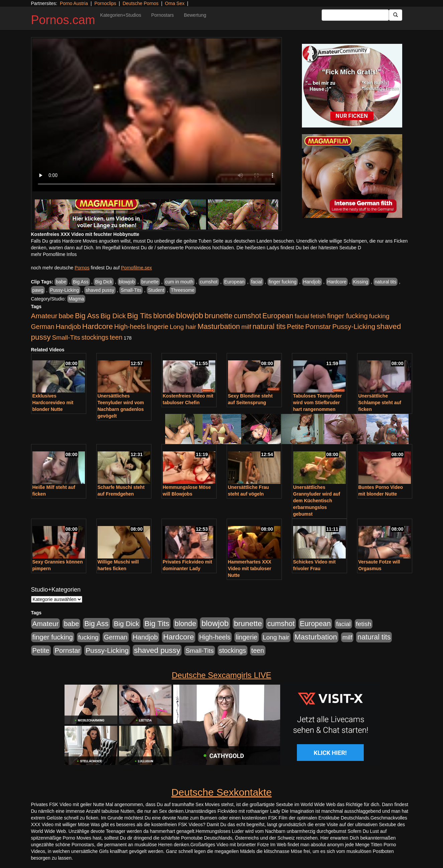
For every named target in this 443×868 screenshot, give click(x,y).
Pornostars (162, 15)
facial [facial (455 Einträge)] (302, 316)
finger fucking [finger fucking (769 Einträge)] (347, 316)
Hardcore (337, 282)
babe (61, 282)
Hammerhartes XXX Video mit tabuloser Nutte (250, 569)
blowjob (127, 282)
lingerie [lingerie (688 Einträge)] (158, 327)
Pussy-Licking (65, 290)
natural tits (386, 282)
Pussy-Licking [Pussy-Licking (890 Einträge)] (354, 326)
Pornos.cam (63, 20)
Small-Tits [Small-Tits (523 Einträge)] (66, 337)
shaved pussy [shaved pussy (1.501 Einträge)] (157, 650)
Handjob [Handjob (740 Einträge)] (68, 327)
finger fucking (283, 282)
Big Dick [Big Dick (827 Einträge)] (113, 316)
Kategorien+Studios (121, 15)
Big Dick (103, 282)
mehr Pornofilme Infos (54, 254)
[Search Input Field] (355, 15)
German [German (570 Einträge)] (43, 327)
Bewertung (195, 15)
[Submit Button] (396, 15)
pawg (38, 290)
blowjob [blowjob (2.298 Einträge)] (189, 315)
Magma (76, 299)
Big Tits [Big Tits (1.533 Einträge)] (139, 316)
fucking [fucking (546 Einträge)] (379, 316)
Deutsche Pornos (141, 3)
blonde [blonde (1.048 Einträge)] (164, 316)
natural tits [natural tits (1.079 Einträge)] (269, 327)
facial (257, 282)
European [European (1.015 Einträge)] (278, 316)
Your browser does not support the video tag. (156, 115)
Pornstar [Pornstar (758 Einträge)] (318, 327)
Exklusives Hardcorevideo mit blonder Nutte (53, 403)
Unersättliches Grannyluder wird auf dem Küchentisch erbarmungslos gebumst (317, 501)
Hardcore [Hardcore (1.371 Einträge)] (98, 326)
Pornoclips (105, 3)
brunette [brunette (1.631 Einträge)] (219, 316)
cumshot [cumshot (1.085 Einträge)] (247, 316)
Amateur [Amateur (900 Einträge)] (44, 316)
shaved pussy (100, 290)
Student (156, 290)
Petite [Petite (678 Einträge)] (295, 327)
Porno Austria (74, 3)
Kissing (361, 282)
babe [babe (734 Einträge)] (66, 316)
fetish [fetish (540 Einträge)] (318, 316)
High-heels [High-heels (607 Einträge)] (130, 327)
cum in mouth (179, 282)
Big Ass (81, 282)
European (235, 282)
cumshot (209, 282)
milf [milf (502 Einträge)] (246, 327)
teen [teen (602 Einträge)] (116, 337)
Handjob (312, 282)
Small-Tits (131, 290)
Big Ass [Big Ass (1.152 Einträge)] (87, 316)
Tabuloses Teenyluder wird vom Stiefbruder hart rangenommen (318, 403)
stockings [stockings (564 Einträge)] (95, 337)
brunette (150, 282)
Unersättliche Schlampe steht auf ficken (380, 403)
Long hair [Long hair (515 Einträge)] (183, 327)
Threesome (183, 290)
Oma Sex (175, 3)
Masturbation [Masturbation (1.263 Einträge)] (219, 326)
